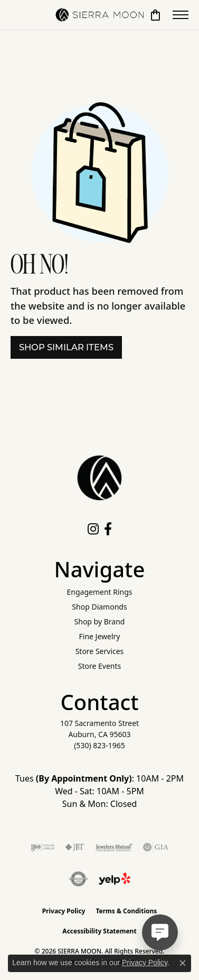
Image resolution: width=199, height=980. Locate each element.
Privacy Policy (64, 911)
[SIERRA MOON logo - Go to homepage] (99, 15)
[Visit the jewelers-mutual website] (114, 847)
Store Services (100, 651)
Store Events (99, 666)
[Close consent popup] (183, 963)
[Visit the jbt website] (75, 847)
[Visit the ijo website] (42, 847)
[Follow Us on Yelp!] (115, 879)
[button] (155, 15)
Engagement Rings (99, 592)
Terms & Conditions (126, 911)
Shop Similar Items (66, 347)
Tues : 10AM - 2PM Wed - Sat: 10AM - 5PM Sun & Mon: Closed (99, 791)
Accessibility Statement (99, 931)
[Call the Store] (99, 745)
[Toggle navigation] (181, 15)
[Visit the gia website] (156, 847)
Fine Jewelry (100, 636)
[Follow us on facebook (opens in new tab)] (108, 529)
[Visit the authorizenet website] (78, 879)
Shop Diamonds (99, 607)
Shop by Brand (100, 621)
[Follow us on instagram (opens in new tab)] (93, 529)
